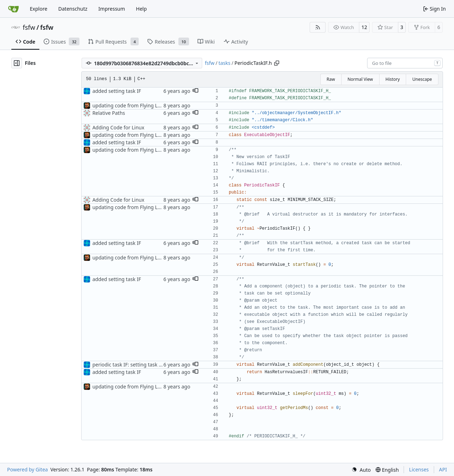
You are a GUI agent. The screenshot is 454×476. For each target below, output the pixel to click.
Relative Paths (109, 113)
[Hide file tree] (17, 63)
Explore (38, 9)
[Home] (13, 9)
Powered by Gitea (27, 469)
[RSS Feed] (318, 27)
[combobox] (405, 63)
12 (364, 27)
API (443, 469)
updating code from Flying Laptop (132, 105)
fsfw (29, 27)
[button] (195, 91)
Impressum (112, 9)
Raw (331, 79)
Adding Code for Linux (118, 127)
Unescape (422, 79)
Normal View (360, 79)
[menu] (361, 470)
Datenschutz (73, 9)
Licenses (419, 469)
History (393, 79)
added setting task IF (117, 91)
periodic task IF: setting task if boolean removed (148, 365)
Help (141, 9)
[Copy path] (277, 63)
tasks (225, 63)
